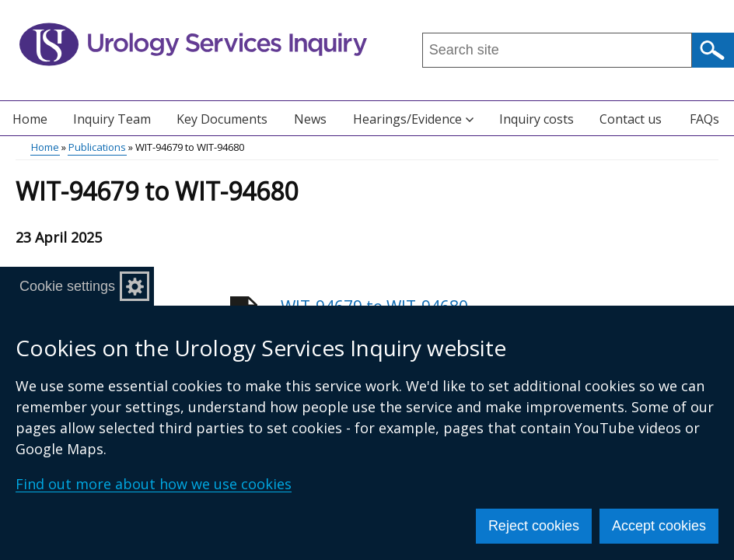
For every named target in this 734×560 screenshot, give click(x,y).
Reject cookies (534, 526)
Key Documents (222, 119)
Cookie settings (67, 286)
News (310, 119)
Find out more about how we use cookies (154, 484)
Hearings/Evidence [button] (413, 119)
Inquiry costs (537, 119)
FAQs (704, 119)
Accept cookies (659, 526)
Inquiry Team (112, 119)
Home (30, 119)
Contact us (631, 119)
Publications (97, 147)
